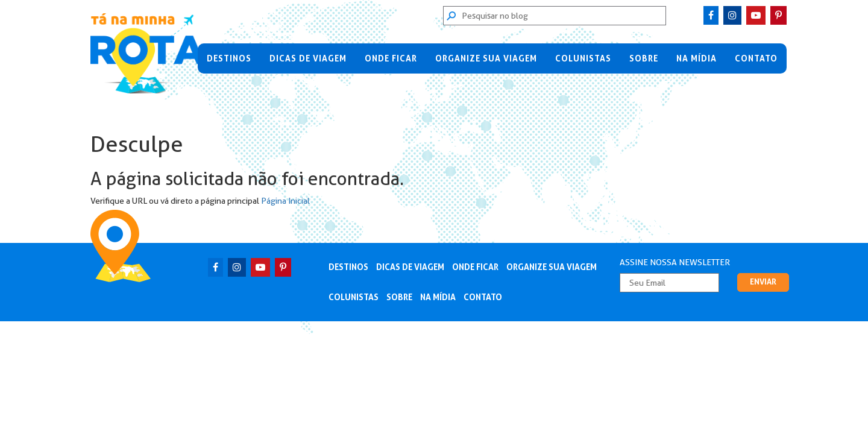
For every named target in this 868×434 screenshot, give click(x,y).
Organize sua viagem (486, 58)
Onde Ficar (391, 58)
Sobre (644, 58)
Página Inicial (285, 201)
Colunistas (583, 58)
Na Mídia (697, 58)
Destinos (229, 58)
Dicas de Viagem (308, 58)
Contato (756, 58)
